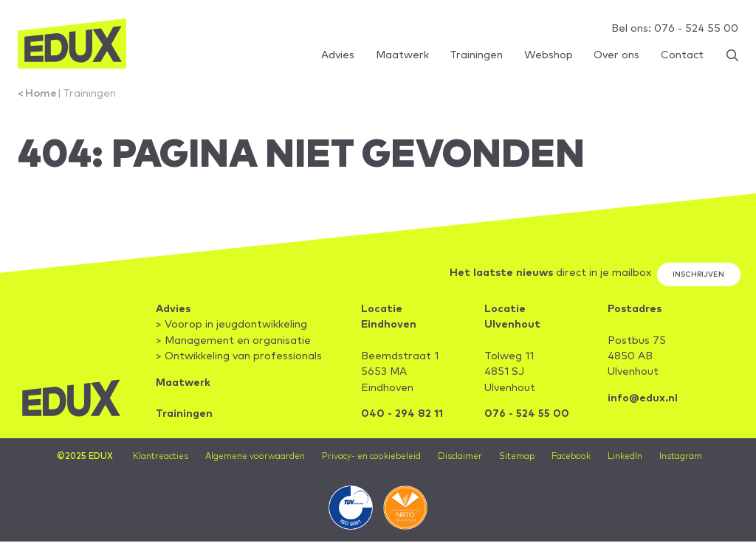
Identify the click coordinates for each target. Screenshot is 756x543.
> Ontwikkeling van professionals (240, 357)
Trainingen (89, 94)
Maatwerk (184, 384)
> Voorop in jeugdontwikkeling (232, 325)
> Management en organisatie (234, 342)
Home (41, 94)
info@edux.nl (643, 399)
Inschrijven (698, 274)
